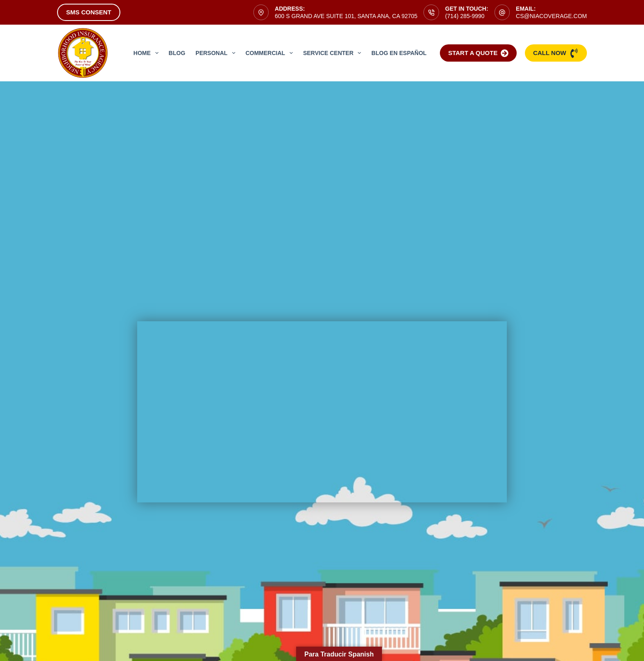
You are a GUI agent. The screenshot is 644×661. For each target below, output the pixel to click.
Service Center (334, 53)
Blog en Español (399, 53)
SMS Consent (89, 12)
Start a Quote (478, 53)
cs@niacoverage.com (551, 16)
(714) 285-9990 (465, 16)
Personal (217, 53)
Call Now (556, 53)
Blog (177, 53)
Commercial (271, 53)
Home (148, 53)
